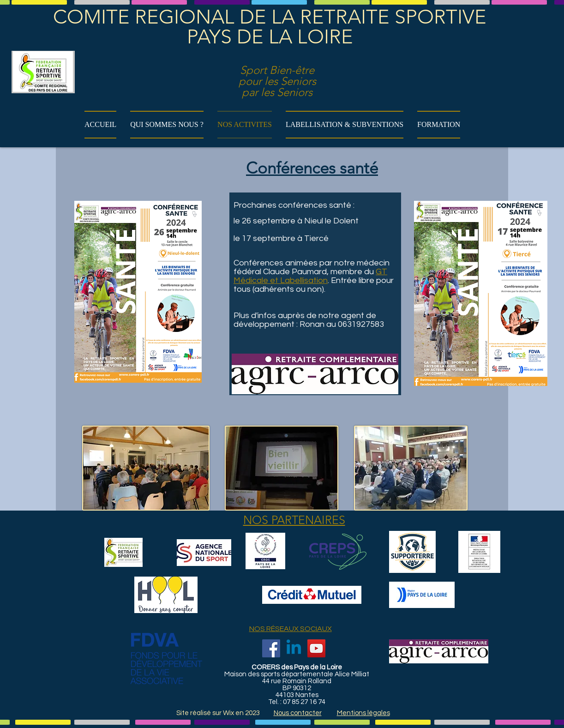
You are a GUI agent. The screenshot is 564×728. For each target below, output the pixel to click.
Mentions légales (363, 713)
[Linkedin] (294, 648)
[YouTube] (316, 648)
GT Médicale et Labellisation (310, 276)
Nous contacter (298, 713)
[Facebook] (271, 648)
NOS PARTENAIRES (294, 520)
